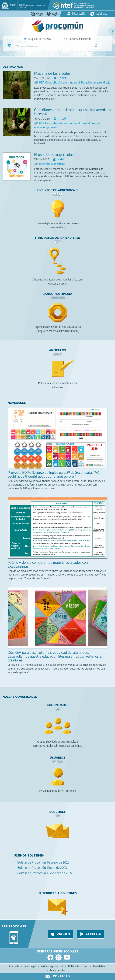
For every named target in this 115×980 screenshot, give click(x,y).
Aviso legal (30, 966)
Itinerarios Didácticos (52, 164)
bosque (95, 123)
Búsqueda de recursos (37, 39)
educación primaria (46, 127)
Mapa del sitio (58, 970)
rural (77, 82)
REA (42, 82)
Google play (94, 934)
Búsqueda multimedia (78, 39)
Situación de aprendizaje (95, 82)
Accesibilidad (100, 966)
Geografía (52, 82)
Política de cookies (78, 966)
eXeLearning (66, 82)
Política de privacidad (52, 966)
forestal (86, 123)
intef (62, 78)
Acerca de (14, 966)
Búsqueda (98, 47)
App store (63, 934)
